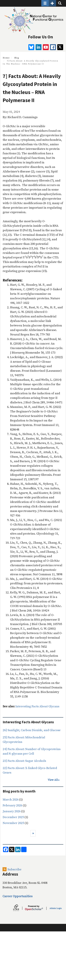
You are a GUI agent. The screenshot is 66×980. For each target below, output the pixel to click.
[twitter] (60, 47)
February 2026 (12, 805)
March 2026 (11, 800)
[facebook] (53, 47)
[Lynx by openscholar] (19, 908)
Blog (17, 58)
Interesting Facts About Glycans (37, 706)
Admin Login (56, 908)
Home (6, 58)
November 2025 (13, 823)
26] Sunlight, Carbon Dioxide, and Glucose (32, 730)
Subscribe (15, 869)
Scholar (34, 908)
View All (53, 780)
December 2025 (13, 817)
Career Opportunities (17, 896)
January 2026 (12, 811)
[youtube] (46, 47)
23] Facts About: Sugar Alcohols (24, 761)
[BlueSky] (31, 47)
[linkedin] (39, 47)
